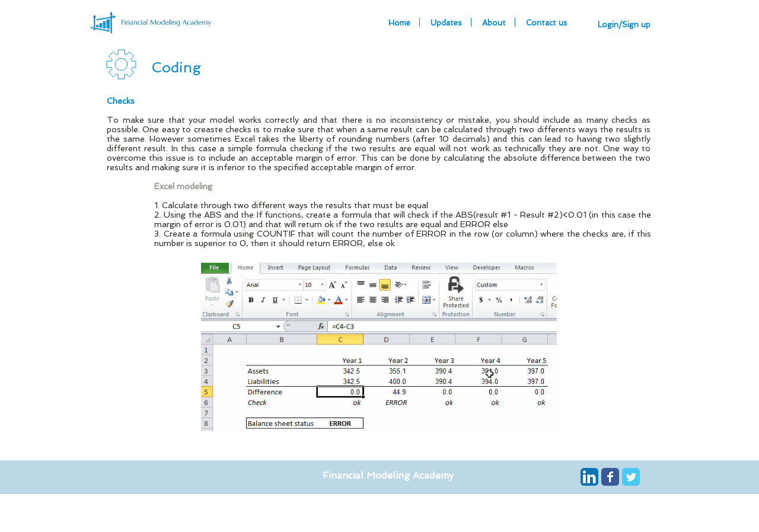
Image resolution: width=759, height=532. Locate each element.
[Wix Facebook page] (610, 477)
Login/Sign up (624, 25)
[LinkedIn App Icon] (589, 477)
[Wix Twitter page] (631, 477)
